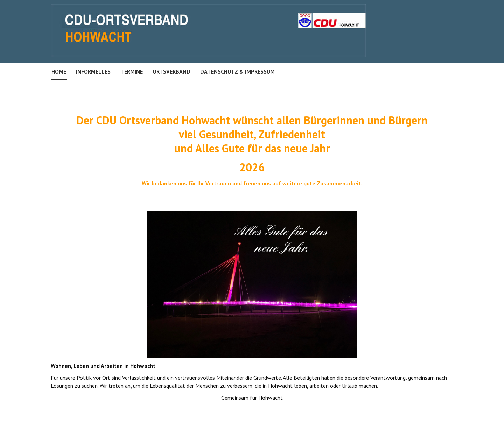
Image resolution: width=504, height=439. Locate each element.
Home (59, 71)
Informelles (93, 71)
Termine (132, 71)
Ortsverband (171, 71)
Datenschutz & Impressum (237, 71)
